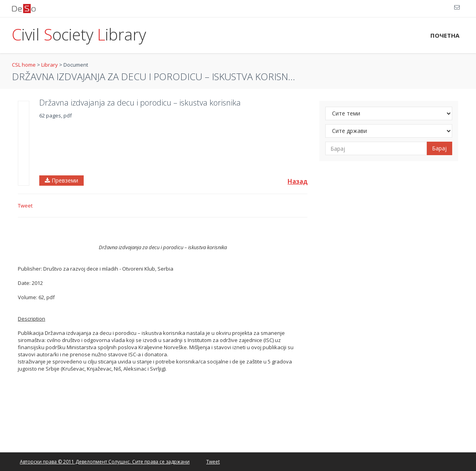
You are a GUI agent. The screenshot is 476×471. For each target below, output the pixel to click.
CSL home (24, 65)
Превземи (61, 180)
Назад (297, 181)
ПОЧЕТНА (445, 35)
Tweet (25, 206)
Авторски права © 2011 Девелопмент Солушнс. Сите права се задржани (105, 462)
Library (50, 65)
